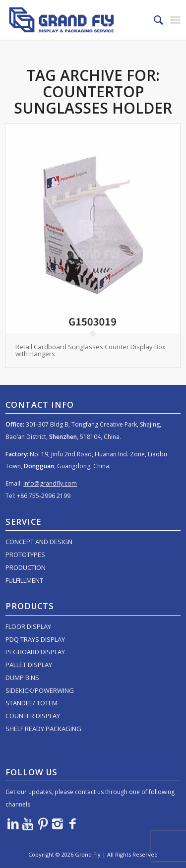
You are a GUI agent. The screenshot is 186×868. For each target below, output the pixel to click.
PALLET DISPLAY (29, 665)
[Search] (154, 20)
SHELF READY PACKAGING (43, 729)
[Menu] (175, 20)
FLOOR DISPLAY (28, 626)
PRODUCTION (26, 567)
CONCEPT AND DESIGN (39, 542)
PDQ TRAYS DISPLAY (35, 639)
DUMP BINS (22, 678)
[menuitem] (154, 20)
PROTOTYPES (25, 555)
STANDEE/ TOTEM (31, 703)
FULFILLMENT (24, 580)
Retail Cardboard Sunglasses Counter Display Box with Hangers (91, 350)
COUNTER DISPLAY (33, 716)
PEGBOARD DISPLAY (35, 652)
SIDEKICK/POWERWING (40, 690)
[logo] (75, 20)
